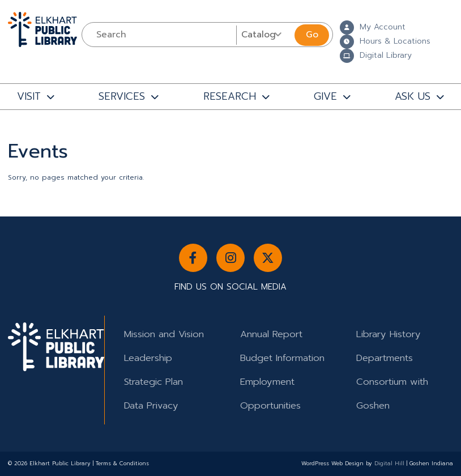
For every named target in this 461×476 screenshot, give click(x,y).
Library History (389, 334)
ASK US (413, 96)
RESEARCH (230, 96)
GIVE (325, 96)
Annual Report (271, 334)
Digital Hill (389, 464)
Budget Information (282, 358)
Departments (385, 358)
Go (312, 35)
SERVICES (122, 96)
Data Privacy (151, 405)
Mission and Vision (164, 334)
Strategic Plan (153, 382)
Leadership (148, 358)
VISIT (29, 96)
